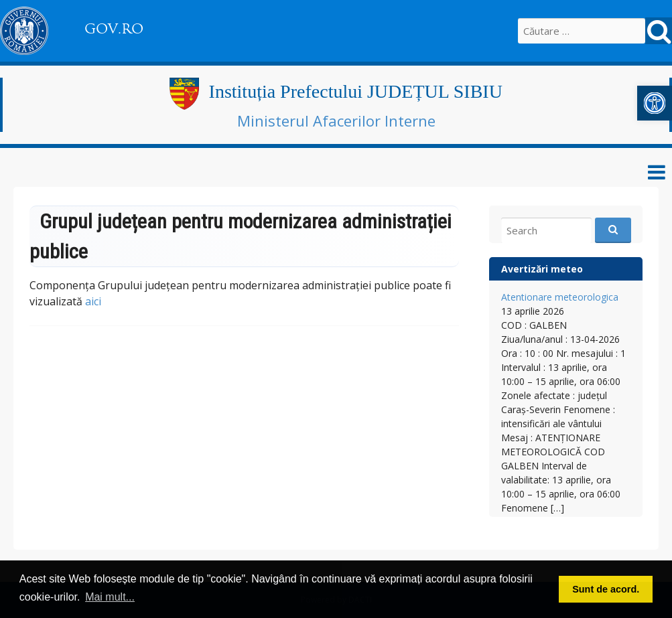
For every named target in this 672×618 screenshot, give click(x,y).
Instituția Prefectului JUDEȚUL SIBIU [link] (356, 91)
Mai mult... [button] (110, 597)
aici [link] (93, 301)
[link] (655, 103)
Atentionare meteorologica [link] (560, 297)
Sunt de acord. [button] (606, 589)
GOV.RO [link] (114, 29)
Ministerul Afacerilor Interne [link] (336, 121)
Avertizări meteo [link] (542, 269)
